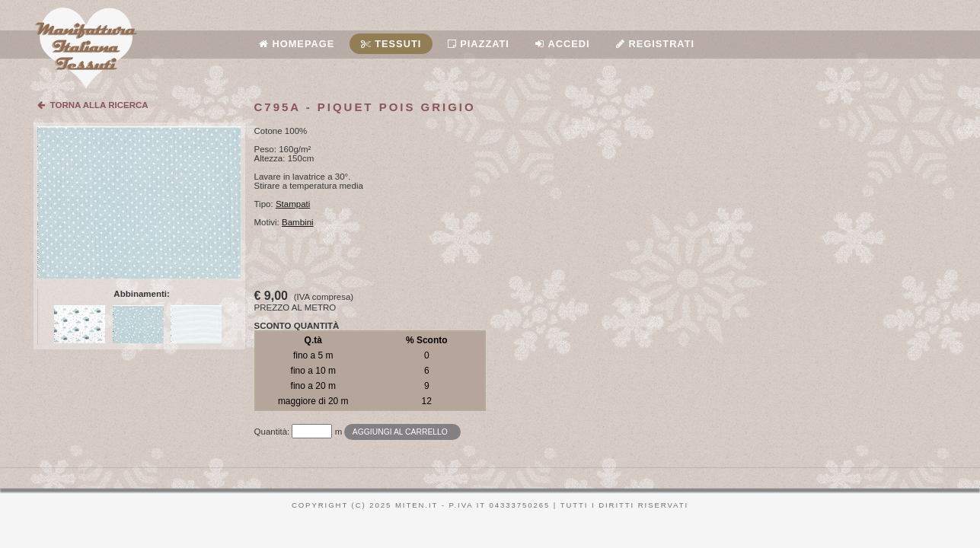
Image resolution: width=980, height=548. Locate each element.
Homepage (297, 44)
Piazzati (479, 44)
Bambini (298, 222)
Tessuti (391, 44)
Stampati (293, 204)
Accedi (562, 44)
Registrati (655, 44)
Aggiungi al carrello (400, 432)
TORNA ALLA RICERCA (93, 105)
